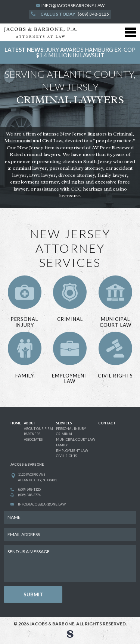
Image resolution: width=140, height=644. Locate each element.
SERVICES (64, 423)
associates (33, 439)
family (62, 445)
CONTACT (107, 423)
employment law (72, 451)
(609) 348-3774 (29, 495)
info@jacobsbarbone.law (73, 5)
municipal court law (76, 439)
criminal (64, 434)
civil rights (66, 456)
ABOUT (30, 423)
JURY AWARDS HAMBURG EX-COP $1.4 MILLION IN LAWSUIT (86, 52)
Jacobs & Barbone (52, 624)
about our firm (38, 429)
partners (32, 434)
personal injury (71, 429)
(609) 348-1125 (70, 14)
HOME (16, 423)
